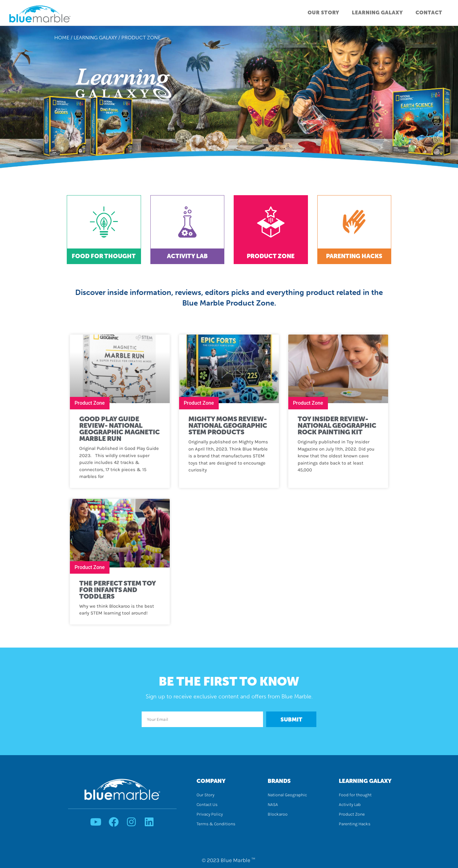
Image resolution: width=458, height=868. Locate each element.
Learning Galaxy (378, 13)
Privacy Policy (210, 814)
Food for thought (355, 795)
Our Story (324, 13)
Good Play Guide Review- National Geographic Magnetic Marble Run (119, 429)
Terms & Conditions (216, 824)
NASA (273, 805)
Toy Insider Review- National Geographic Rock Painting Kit (337, 425)
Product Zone (271, 256)
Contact (429, 13)
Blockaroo (278, 814)
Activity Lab (187, 256)
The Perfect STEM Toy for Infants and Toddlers (117, 590)
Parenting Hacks (354, 256)
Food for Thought (104, 256)
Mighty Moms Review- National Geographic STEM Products (228, 425)
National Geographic (287, 795)
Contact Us (207, 805)
